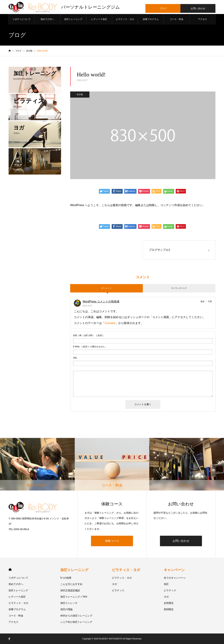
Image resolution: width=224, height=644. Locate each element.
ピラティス (118, 590)
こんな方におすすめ (71, 584)
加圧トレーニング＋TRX (74, 597)
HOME (10, 570)
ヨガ (114, 584)
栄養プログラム (151, 19)
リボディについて (22, 19)
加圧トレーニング (73, 19)
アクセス (202, 19)
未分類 (80, 94)
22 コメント (106, 288)
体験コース (112, 541)
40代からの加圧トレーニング (76, 616)
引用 (210, 301)
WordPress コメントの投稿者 (101, 301)
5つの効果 (66, 578)
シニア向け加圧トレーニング (76, 622)
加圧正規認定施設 (70, 590)
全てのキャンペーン (175, 578)
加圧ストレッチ (69, 603)
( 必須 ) (88, 335)
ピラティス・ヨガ (125, 19)
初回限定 (169, 609)
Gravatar (110, 323)
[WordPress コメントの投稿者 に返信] (203, 301)
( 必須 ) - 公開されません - (90, 347)
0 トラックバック (179, 288)
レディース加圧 (99, 19)
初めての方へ (47, 19)
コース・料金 (177, 19)
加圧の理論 (66, 609)
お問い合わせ (181, 541)
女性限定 (169, 603)
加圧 (166, 584)
